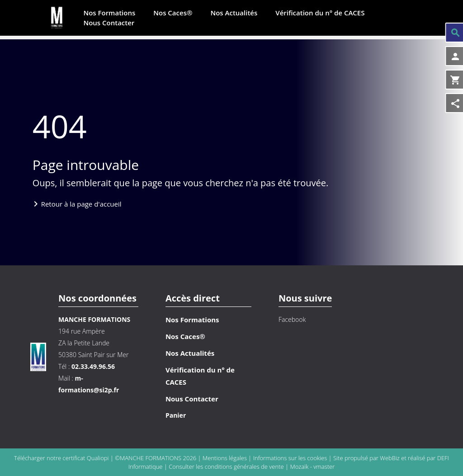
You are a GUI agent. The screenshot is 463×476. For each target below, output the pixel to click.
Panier (176, 415)
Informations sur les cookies (291, 458)
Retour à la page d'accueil (81, 204)
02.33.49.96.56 (93, 366)
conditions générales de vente (244, 467)
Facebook (292, 319)
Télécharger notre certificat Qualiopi (61, 458)
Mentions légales (225, 458)
